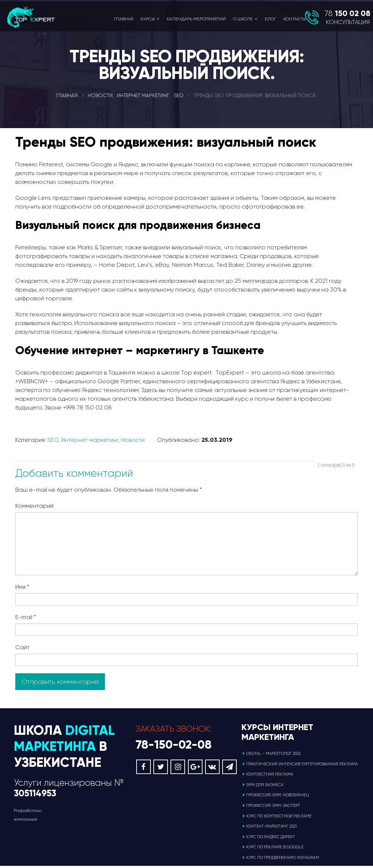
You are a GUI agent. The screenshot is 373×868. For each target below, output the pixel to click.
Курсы (148, 19)
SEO (53, 440)
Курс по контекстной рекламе (279, 818)
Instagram (178, 769)
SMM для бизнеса (265, 787)
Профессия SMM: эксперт (273, 808)
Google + (195, 769)
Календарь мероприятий (196, 19)
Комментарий (34, 506)
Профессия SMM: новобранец (278, 797)
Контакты (295, 19)
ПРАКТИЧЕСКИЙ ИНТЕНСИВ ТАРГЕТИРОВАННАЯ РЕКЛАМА (302, 766)
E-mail (26, 617)
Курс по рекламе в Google (275, 849)
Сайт (22, 647)
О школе (243, 19)
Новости (133, 440)
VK (212, 769)
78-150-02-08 (174, 747)
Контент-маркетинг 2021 (272, 829)
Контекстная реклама (270, 776)
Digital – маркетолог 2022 (273, 756)
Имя (22, 587)
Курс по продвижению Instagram (283, 860)
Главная (124, 19)
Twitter (161, 769)
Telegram (229, 769)
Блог (270, 19)
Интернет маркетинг (90, 440)
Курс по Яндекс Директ (271, 839)
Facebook (144, 769)
